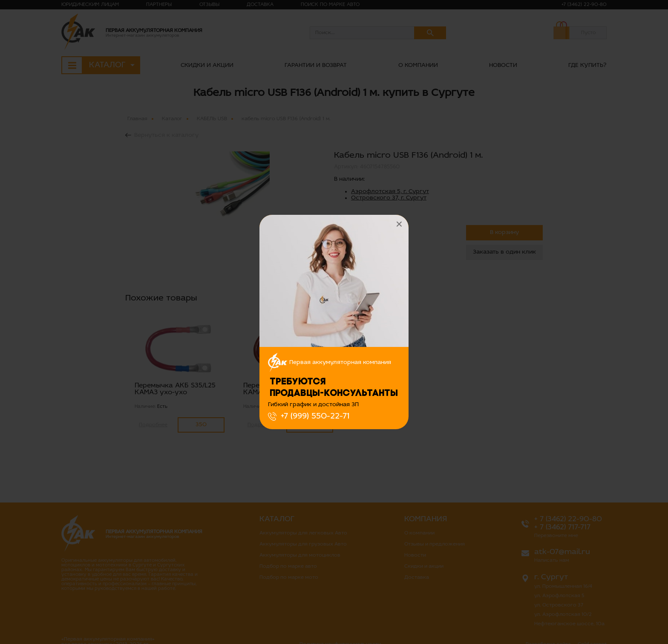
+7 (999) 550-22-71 (315, 416)
